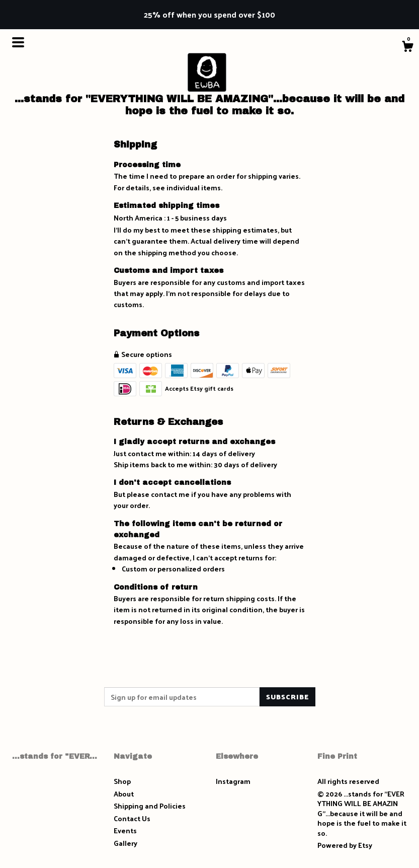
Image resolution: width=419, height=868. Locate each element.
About (124, 794)
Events (125, 830)
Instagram (233, 781)
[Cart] (407, 47)
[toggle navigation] (18, 42)
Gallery (125, 843)
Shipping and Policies (150, 806)
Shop (122, 781)
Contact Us (132, 818)
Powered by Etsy (345, 845)
